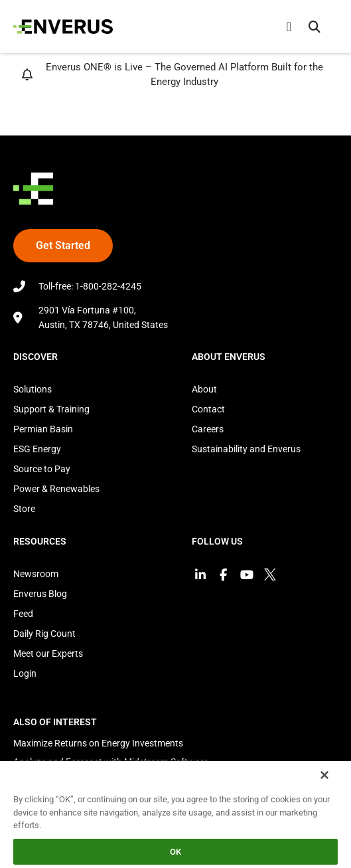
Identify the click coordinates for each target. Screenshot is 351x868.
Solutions (33, 389)
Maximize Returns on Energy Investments (98, 743)
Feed (23, 614)
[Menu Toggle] (289, 27)
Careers (208, 429)
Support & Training (51, 409)
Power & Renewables (56, 489)
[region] (175, 814)
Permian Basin (43, 429)
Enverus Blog (40, 594)
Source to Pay (42, 469)
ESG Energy (37, 449)
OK (175, 852)
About (204, 389)
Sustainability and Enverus (246, 449)
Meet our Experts (48, 653)
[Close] (324, 775)
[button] (315, 27)
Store (24, 509)
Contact (208, 409)
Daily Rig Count (44, 634)
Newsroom (36, 574)
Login (25, 673)
